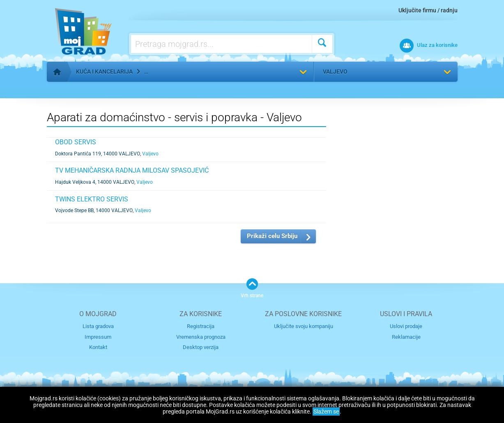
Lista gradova (98, 326)
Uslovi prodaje (406, 326)
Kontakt (98, 347)
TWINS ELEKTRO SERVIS (92, 199)
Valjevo (335, 72)
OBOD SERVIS (76, 142)
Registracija (201, 326)
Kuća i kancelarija (104, 72)
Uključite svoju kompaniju (304, 326)
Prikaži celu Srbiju (272, 236)
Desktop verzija (201, 347)
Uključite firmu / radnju (428, 10)
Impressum (98, 337)
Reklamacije (406, 337)
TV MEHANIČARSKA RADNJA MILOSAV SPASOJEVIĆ (132, 170)
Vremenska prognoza (201, 337)
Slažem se (326, 411)
